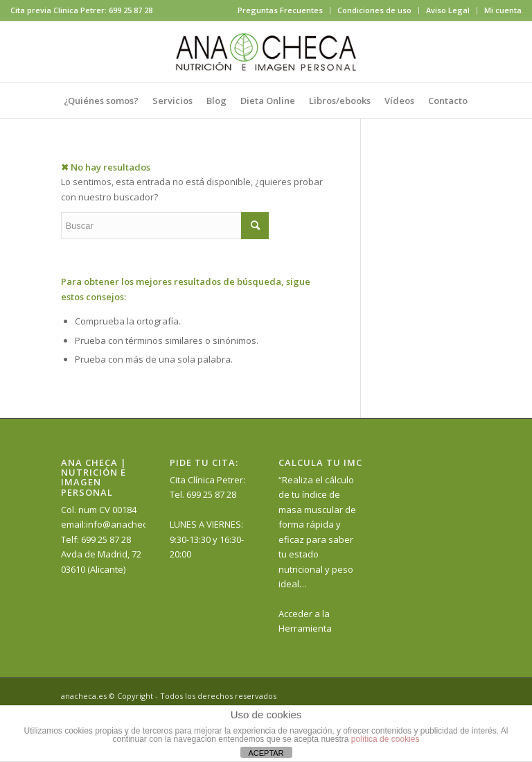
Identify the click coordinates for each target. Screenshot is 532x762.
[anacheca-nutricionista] (266, 52)
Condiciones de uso (374, 10)
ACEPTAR (266, 753)
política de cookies (385, 739)
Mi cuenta (503, 10)
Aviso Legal (448, 10)
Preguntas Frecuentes (280, 10)
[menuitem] (281, 10)
